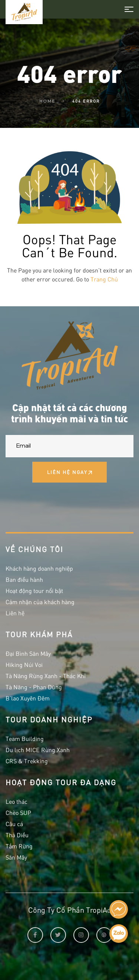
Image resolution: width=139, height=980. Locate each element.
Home (47, 101)
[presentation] (62, 503)
